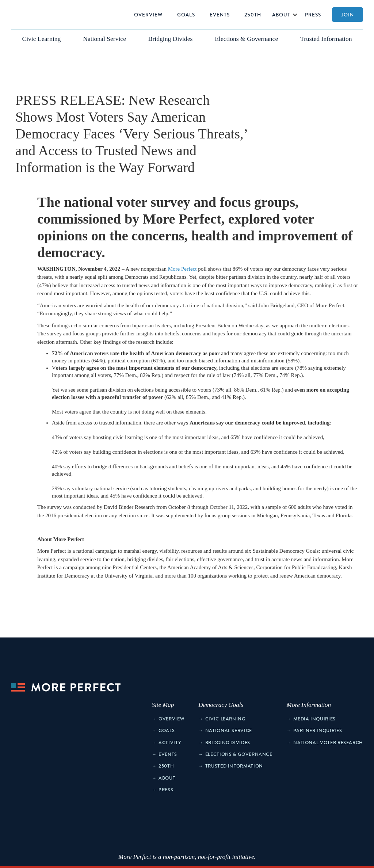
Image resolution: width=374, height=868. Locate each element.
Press (313, 14)
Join (348, 14)
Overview (148, 14)
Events (220, 14)
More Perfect (182, 269)
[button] (283, 15)
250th (253, 14)
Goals (186, 14)
